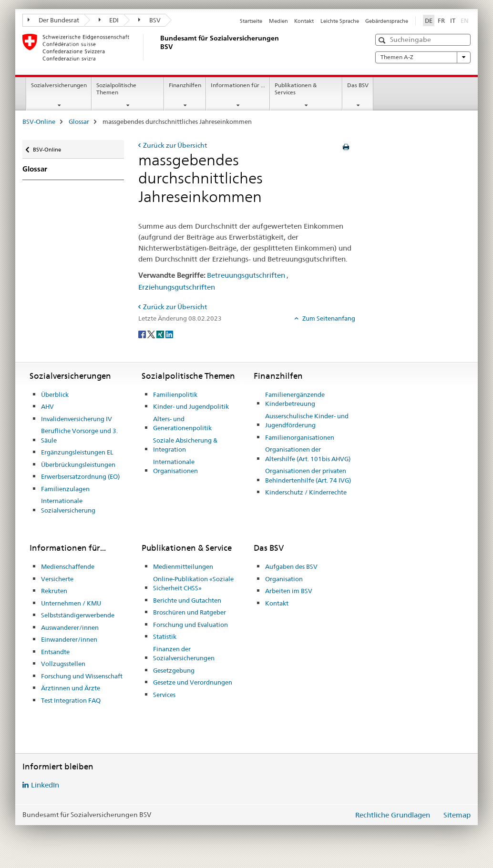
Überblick (55, 394)
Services (164, 695)
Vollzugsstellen (63, 664)
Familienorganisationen (300, 437)
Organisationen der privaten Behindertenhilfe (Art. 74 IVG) (308, 475)
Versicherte (57, 579)
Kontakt (304, 21)
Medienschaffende (68, 566)
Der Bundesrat (53, 20)
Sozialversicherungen (59, 85)
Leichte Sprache (340, 21)
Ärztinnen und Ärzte (71, 688)
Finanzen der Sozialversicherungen (184, 654)
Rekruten (54, 591)
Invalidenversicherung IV (77, 419)
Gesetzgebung (174, 670)
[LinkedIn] (169, 334)
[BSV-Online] (158, 47)
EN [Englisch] (466, 20)
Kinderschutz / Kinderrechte (306, 492)
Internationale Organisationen (175, 466)
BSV (149, 20)
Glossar (79, 121)
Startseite (251, 21)
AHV (47, 406)
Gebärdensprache (387, 21)
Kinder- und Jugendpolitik (191, 406)
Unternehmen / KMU (71, 603)
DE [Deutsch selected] (429, 20)
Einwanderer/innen (69, 639)
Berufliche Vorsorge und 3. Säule (79, 435)
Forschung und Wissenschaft (82, 676)
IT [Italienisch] (453, 20)
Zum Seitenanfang (328, 318)
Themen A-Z (423, 57)
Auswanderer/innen (70, 627)
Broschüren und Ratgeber (190, 612)
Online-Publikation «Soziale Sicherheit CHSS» (193, 584)
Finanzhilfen (185, 85)
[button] (383, 40)
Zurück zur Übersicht (175, 145)
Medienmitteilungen (183, 566)
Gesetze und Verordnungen (193, 682)
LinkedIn (45, 785)
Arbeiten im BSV (289, 591)
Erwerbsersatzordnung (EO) (80, 476)
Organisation (284, 579)
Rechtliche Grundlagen (393, 815)
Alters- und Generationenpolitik (182, 424)
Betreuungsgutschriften (246, 275)
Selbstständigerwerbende (78, 615)
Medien (278, 21)
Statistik (165, 636)
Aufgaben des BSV (291, 566)
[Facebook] (143, 334)
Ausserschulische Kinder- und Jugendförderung (307, 421)
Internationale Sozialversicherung (68, 505)
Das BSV (358, 85)
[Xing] (161, 334)
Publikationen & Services (296, 89)
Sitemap (457, 815)
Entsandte (55, 652)
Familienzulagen (65, 489)
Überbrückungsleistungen (78, 464)
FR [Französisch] (441, 20)
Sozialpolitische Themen (116, 89)
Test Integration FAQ (71, 700)
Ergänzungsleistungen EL (77, 452)
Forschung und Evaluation (190, 625)
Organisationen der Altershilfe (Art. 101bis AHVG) (308, 454)
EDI (109, 20)
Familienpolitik (175, 394)
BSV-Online (39, 121)
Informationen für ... (238, 85)
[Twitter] (152, 334)
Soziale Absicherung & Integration (185, 445)
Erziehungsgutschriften (177, 287)
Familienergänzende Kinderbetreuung (295, 399)
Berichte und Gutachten (187, 600)
